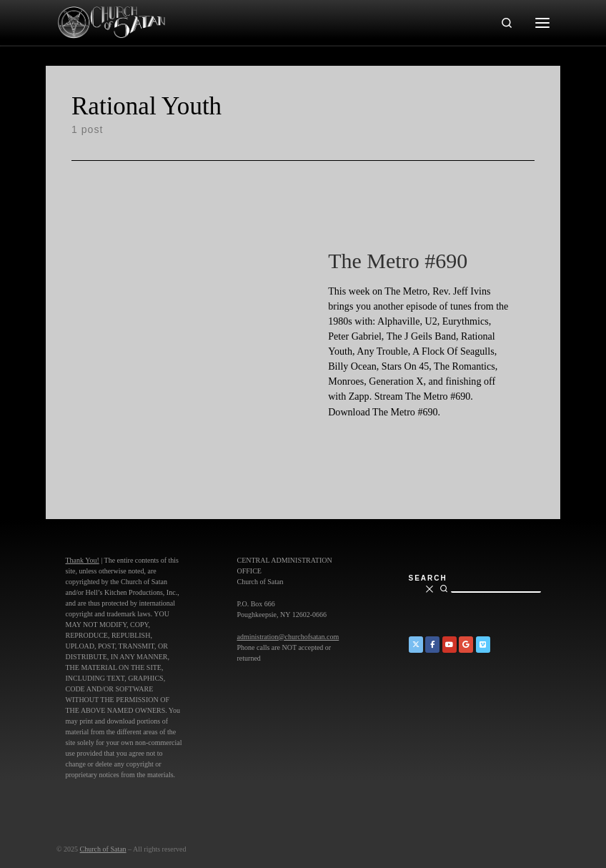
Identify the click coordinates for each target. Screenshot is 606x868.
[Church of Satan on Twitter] (416, 645)
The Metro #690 (398, 261)
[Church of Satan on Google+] (466, 645)
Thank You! (83, 560)
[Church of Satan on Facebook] (432, 645)
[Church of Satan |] (111, 21)
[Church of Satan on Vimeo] (483, 645)
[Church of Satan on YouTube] (449, 645)
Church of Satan (103, 849)
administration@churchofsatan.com (288, 637)
